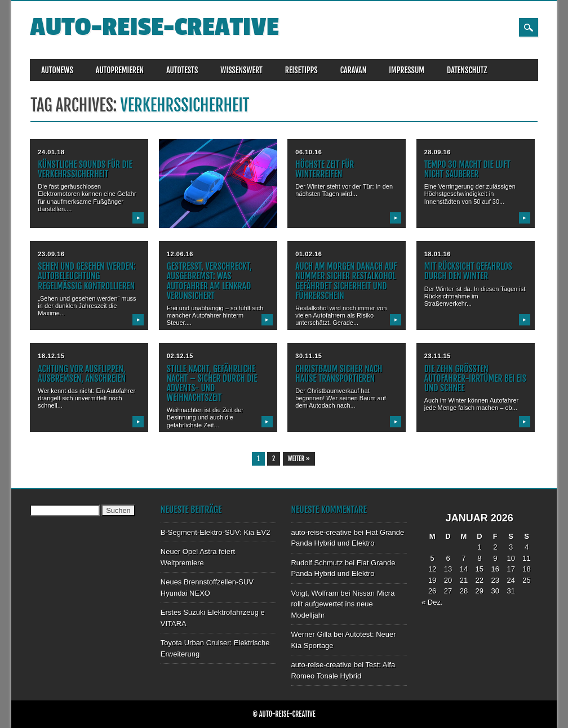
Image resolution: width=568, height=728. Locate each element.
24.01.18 (51, 152)
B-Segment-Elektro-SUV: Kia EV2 (216, 532)
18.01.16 (438, 254)
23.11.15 (438, 356)
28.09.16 (438, 152)
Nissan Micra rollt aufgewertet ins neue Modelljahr (343, 604)
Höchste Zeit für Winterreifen (325, 169)
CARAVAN (354, 70)
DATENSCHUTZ (467, 70)
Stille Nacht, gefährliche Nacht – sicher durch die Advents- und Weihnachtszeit (212, 383)
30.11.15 (309, 356)
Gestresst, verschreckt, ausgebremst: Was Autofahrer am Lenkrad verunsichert (209, 281)
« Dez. (432, 602)
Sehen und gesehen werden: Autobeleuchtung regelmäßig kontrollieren (86, 276)
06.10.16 (309, 152)
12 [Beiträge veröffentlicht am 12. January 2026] (432, 569)
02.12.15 (180, 356)
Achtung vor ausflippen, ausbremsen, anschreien (82, 374)
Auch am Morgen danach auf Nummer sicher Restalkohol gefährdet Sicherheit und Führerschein (346, 281)
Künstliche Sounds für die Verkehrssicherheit (85, 169)
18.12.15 (51, 356)
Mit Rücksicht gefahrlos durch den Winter (468, 271)
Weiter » (299, 459)
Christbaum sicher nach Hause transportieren (339, 374)
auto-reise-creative (154, 27)
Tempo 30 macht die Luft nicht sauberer (467, 169)
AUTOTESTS (182, 70)
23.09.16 (51, 254)
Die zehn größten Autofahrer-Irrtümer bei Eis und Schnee (475, 378)
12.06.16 (180, 254)
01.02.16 (309, 254)
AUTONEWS (57, 70)
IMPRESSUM (407, 70)
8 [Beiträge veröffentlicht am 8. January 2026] (479, 558)
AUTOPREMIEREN (120, 70)
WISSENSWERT (241, 70)
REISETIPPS (301, 70)
